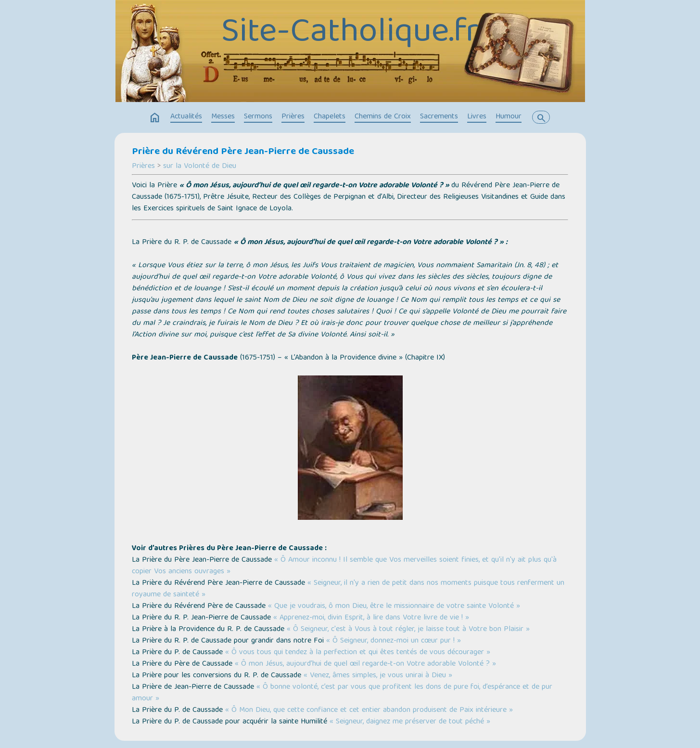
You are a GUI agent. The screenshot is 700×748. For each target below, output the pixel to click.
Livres (477, 117)
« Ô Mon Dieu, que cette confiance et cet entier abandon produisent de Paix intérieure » (369, 710)
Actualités (186, 117)
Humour (509, 117)
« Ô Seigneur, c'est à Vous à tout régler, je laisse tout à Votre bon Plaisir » (408, 630)
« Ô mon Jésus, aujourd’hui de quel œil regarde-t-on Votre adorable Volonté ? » (365, 664)
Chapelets (330, 117)
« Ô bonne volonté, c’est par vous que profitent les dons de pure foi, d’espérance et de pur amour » (342, 693)
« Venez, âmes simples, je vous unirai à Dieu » (378, 676)
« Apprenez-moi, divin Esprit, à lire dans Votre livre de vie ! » (371, 618)
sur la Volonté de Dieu (200, 167)
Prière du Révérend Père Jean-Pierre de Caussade (243, 152)
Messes (223, 117)
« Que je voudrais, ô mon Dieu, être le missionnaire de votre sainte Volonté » (394, 606)
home (155, 118)
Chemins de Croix (383, 117)
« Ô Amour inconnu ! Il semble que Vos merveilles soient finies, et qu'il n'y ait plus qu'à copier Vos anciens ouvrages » (344, 566)
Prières (293, 117)
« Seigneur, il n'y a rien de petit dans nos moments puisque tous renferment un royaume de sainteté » (348, 589)
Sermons (258, 117)
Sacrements (439, 117)
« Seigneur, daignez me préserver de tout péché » (410, 722)
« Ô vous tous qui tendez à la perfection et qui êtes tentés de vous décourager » (358, 653)
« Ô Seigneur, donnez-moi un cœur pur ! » (394, 641)
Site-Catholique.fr (350, 34)
